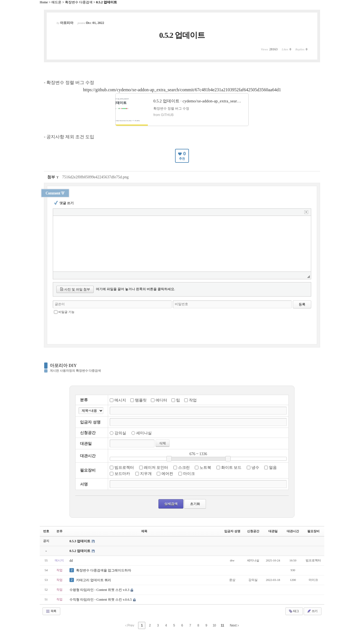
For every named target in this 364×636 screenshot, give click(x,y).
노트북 (205, 468)
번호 (46, 531)
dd (71, 561)
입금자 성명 (232, 531)
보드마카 (122, 474)
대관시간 (293, 531)
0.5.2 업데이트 (107, 2)
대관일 (273, 531)
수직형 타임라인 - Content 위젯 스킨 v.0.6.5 (101, 600)
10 (214, 625)
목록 (51, 611)
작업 (193, 400)
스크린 (184, 468)
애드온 (56, 2)
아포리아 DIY (63, 365)
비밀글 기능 (66, 312)
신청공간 (253, 531)
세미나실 (144, 433)
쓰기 (312, 611)
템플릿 (141, 400)
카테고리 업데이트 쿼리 (94, 580)
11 (222, 625)
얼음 (273, 468)
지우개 (146, 474)
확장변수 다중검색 (79, 2)
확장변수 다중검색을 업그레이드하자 (104, 570)
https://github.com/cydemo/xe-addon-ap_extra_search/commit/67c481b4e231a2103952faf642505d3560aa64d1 (182, 90)
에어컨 (167, 474)
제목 (144, 531)
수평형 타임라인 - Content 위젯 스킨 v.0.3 (100, 590)
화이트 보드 (231, 468)
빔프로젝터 (124, 468)
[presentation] (182, 327)
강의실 (120, 433)
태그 (294, 611)
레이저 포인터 (156, 468)
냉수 (255, 468)
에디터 (161, 400)
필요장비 (313, 531)
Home (44, 2)
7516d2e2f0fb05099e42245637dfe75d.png (95, 177)
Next (234, 625)
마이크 (189, 474)
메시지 (120, 400)
